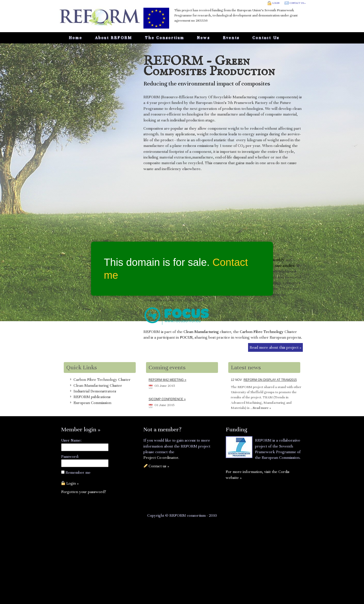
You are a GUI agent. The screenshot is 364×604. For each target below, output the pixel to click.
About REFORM (114, 38)
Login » (72, 483)
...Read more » (261, 408)
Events (231, 38)
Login (276, 3)
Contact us (266, 38)
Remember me (78, 472)
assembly (276, 260)
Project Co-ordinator (161, 458)
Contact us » (297, 3)
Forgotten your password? (84, 492)
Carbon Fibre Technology (262, 332)
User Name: (71, 440)
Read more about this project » (275, 347)
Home (76, 38)
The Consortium (165, 38)
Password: (70, 457)
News (203, 38)
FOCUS (186, 337)
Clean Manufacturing (201, 332)
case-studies (285, 266)
